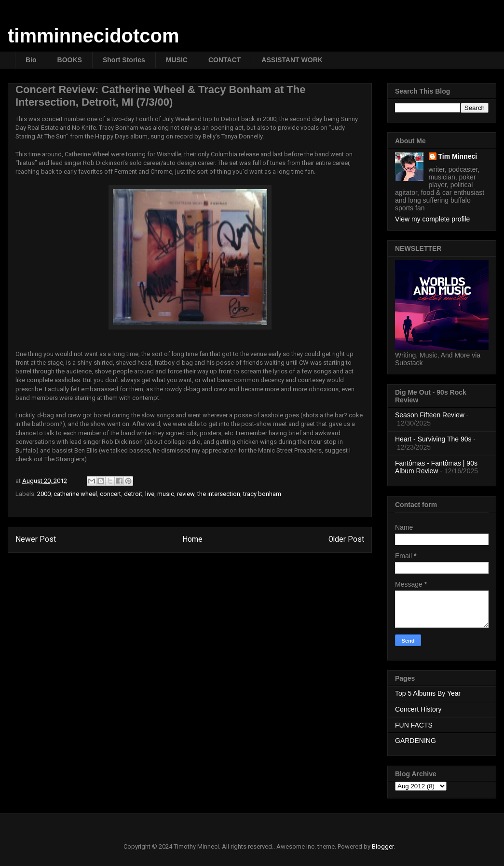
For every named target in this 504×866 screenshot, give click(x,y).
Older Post (346, 539)
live (150, 494)
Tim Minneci (458, 156)
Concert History (418, 709)
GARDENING (415, 741)
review (186, 494)
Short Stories (124, 60)
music (166, 494)
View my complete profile (432, 219)
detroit (133, 494)
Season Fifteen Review (430, 415)
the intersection (219, 494)
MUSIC (177, 60)
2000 (44, 494)
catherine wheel (75, 494)
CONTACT (225, 60)
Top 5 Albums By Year (428, 693)
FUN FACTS (414, 725)
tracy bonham (262, 494)
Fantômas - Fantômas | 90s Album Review (436, 467)
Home (192, 539)
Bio (31, 60)
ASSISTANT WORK (292, 60)
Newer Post (36, 539)
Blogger (383, 846)
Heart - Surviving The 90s (433, 439)
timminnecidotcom (94, 36)
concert (110, 494)
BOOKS (70, 60)
